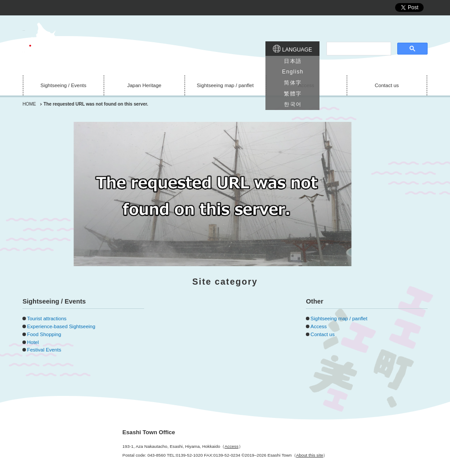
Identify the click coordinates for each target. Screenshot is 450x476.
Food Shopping (44, 334)
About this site (310, 455)
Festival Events (44, 350)
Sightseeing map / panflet (225, 85)
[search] (358, 49)
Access (306, 85)
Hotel (33, 342)
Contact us (387, 85)
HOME (29, 104)
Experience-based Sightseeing (61, 326)
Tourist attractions (47, 319)
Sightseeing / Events (63, 85)
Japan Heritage (145, 85)
